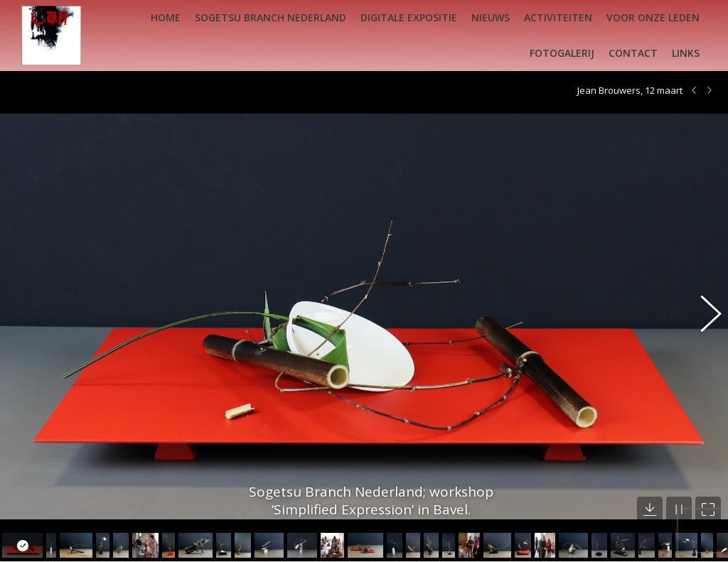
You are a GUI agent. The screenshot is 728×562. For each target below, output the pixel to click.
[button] (703, 306)
